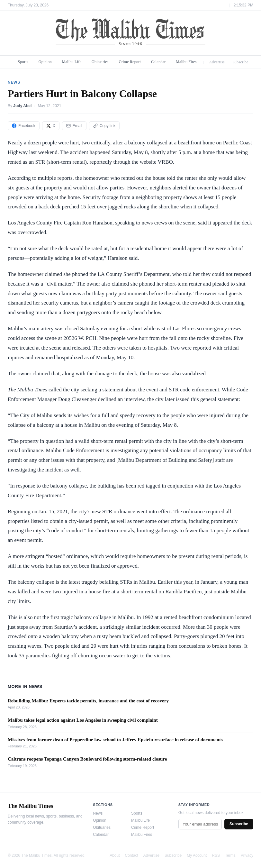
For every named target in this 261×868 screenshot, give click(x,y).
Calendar (158, 62)
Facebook (24, 126)
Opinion (45, 62)
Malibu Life (72, 62)
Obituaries (100, 62)
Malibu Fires (186, 62)
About (115, 855)
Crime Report (130, 62)
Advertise (217, 62)
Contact (132, 855)
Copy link (104, 126)
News (98, 813)
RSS (216, 855)
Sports (23, 62)
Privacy (247, 855)
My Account (197, 855)
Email (74, 126)
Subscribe (240, 62)
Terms (230, 855)
